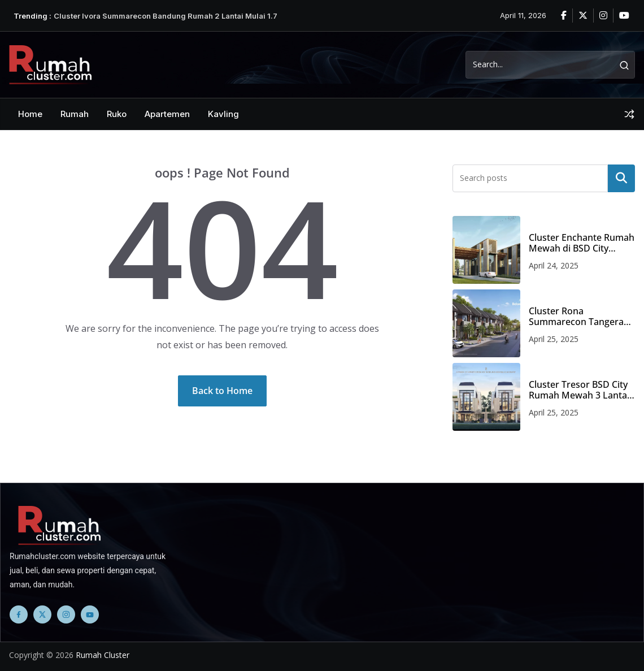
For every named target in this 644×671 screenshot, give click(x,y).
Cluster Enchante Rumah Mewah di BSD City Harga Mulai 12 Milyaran (582, 243)
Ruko (117, 114)
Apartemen (167, 114)
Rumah (75, 114)
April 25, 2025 (554, 339)
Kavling (223, 114)
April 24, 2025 (554, 265)
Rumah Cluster (103, 655)
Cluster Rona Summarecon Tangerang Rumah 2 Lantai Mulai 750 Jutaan (582, 317)
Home (30, 114)
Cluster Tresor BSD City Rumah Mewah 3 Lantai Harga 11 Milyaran (579, 390)
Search (621, 178)
